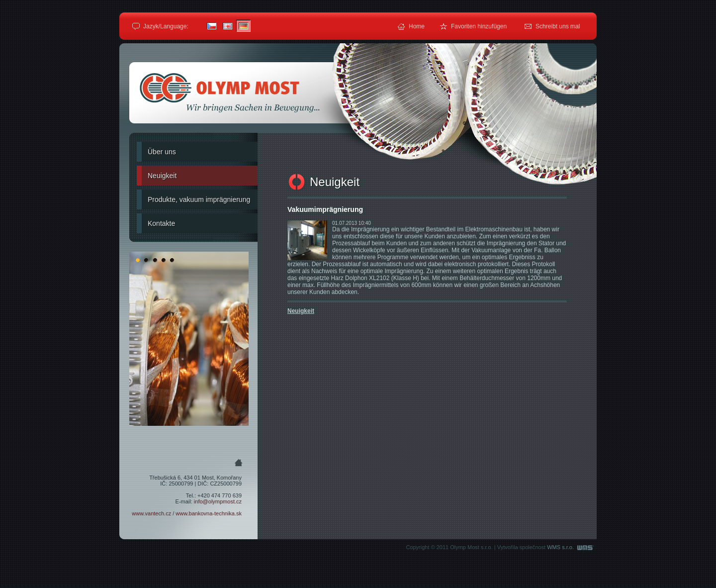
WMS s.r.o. (571, 547)
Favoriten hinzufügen (479, 26)
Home (417, 26)
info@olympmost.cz (218, 501)
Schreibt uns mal (558, 26)
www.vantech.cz (151, 513)
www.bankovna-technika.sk (209, 513)
